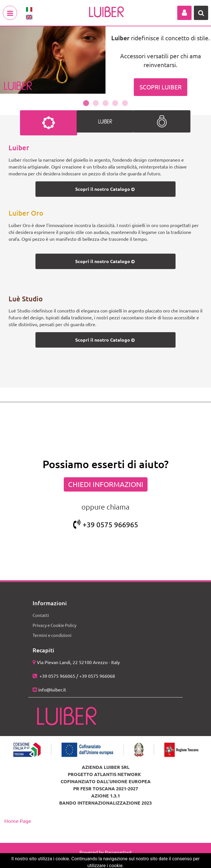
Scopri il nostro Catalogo (105, 189)
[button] (184, 13)
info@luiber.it (52, 689)
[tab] (49, 123)
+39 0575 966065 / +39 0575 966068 (77, 676)
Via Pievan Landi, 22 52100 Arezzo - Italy (78, 662)
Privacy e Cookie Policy (54, 625)
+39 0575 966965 (106, 525)
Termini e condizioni (52, 635)
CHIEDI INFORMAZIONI (106, 484)
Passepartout (118, 852)
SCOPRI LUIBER (161, 87)
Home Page (18, 821)
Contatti (41, 615)
